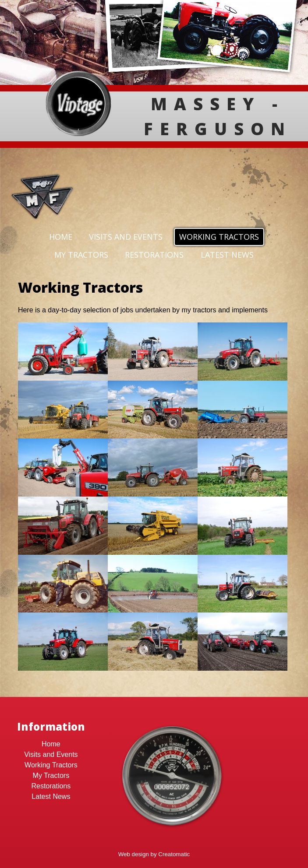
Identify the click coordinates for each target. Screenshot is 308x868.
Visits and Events (126, 237)
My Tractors (81, 255)
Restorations (154, 255)
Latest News (227, 255)
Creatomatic (174, 854)
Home (61, 237)
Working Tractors (219, 237)
